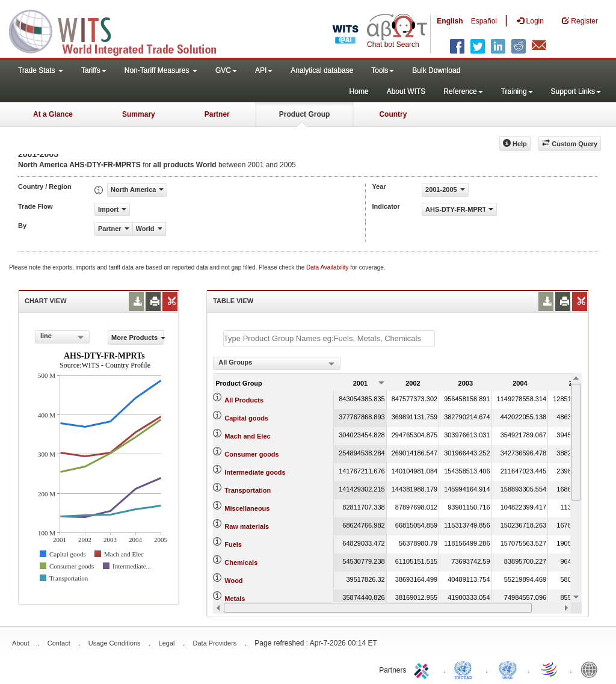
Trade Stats (41, 70)
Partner (217, 114)
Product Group (305, 114)
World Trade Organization (550, 669)
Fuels (233, 544)
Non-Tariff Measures (161, 70)
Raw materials (247, 526)
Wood (233, 581)
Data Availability (328, 267)
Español (484, 21)
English (450, 21)
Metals (235, 599)
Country (393, 114)
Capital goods (246, 418)
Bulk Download (436, 70)
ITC (423, 669)
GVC (226, 70)
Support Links (576, 91)
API (264, 70)
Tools (383, 70)
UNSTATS (508, 669)
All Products (244, 400)
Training (517, 91)
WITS (120, 30)
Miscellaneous (247, 508)
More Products (137, 337)
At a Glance (53, 114)
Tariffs (94, 70)
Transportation (248, 490)
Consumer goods (251, 454)
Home (359, 91)
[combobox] (62, 337)
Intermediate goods (255, 472)
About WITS (406, 91)
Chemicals (241, 562)
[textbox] (329, 338)
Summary (139, 114)
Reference (463, 91)
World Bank (592, 669)
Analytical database (322, 70)
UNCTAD (466, 669)
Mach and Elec (247, 436)
